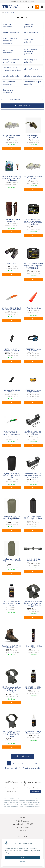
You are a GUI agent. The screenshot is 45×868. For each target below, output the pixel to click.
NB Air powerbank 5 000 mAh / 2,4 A (12, 391)
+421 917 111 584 (30, 1)
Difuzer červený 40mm (33, 308)
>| (36, 763)
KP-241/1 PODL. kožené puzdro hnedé (12, 220)
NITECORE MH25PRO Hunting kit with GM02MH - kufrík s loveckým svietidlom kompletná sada (33, 222)
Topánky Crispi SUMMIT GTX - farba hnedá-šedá (12, 647)
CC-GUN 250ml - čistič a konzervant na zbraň (33, 688)
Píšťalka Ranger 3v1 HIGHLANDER (33, 137)
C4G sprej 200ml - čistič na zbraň (33, 647)
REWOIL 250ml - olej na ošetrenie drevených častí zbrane (12, 603)
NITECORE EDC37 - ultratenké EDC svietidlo (12, 350)
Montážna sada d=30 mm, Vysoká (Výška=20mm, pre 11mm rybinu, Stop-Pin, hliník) (12, 734)
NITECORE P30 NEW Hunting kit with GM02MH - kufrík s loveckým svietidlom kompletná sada (33, 266)
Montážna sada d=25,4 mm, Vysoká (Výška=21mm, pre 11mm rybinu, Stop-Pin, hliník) (12, 689)
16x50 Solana (12, 264)
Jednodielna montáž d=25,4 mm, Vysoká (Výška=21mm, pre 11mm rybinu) (33, 475)
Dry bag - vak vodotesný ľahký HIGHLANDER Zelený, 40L (12, 518)
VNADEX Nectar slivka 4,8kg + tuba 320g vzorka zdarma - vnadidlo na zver (12, 178)
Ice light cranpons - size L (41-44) (12, 137)
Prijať (22, 857)
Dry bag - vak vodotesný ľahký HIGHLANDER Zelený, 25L (12, 561)
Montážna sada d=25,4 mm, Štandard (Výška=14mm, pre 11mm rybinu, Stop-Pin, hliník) (33, 604)
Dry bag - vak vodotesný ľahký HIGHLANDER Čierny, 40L (12, 475)
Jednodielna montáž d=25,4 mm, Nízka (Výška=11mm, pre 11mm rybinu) (33, 433)
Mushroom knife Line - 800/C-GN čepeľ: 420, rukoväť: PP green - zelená (12, 433)
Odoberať (36, 792)
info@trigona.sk (16, 1)
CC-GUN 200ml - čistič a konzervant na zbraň (33, 732)
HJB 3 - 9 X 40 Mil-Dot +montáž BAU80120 (33, 560)
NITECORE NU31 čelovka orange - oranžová (33, 391)
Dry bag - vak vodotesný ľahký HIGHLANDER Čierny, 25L (33, 518)
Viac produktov (22, 756)
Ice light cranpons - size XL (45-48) (33, 178)
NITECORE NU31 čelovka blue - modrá (33, 350)
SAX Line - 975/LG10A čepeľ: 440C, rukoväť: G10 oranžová (12, 309)
